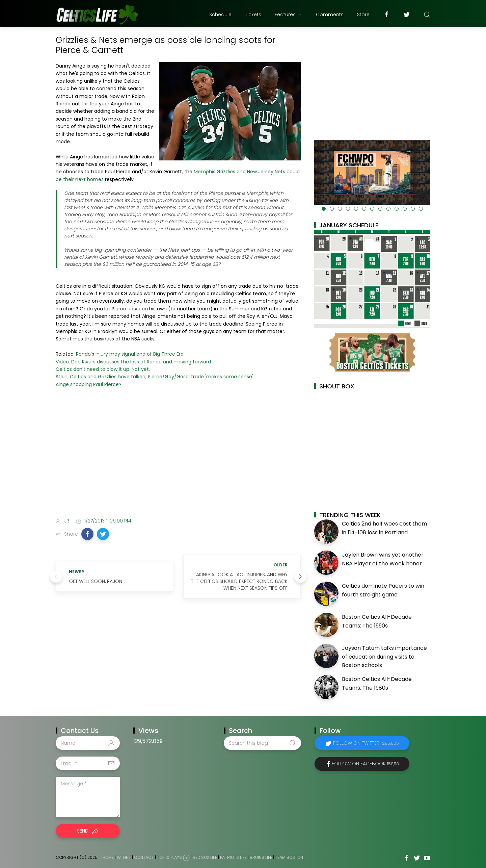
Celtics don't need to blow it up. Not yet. (103, 369)
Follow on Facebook (365, 764)
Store (363, 15)
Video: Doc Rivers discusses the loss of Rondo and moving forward (133, 362)
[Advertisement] (178, 459)
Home (108, 857)
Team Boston (289, 857)
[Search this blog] (262, 743)
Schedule (220, 15)
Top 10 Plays (169, 857)
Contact (144, 857)
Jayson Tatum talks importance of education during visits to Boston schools (384, 657)
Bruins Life (261, 857)
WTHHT (124, 857)
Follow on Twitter (366, 743)
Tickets (253, 15)
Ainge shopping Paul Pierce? (89, 384)
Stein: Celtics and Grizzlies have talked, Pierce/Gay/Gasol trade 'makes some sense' (154, 377)
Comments (330, 15)
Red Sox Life (205, 857)
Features (289, 15)
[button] (87, 534)
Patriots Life (233, 857)
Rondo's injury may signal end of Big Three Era (130, 354)
